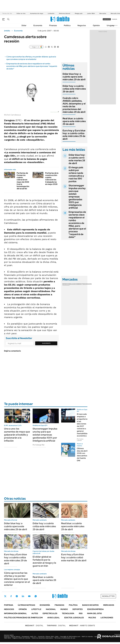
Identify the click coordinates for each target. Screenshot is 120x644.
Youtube (29, 596)
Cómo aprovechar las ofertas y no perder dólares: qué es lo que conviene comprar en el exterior (31, 58)
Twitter (5, 596)
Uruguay (111, 25)
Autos (35, 613)
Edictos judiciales (74, 618)
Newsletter (115, 25)
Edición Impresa (95, 609)
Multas (92, 618)
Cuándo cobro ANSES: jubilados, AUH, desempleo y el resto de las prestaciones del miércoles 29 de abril (74, 105)
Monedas (66, 284)
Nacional (51, 609)
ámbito (7, 31)
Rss (81, 613)
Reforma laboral (65, 13)
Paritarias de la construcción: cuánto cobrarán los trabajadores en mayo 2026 (52, 179)
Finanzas (53, 25)
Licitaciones (107, 618)
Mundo (64, 609)
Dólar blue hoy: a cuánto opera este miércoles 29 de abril (74, 77)
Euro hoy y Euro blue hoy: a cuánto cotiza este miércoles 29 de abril (74, 135)
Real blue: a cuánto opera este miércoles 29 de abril (74, 121)
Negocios (82, 25)
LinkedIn (23, 596)
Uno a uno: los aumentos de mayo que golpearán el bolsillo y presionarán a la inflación (17, 435)
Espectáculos (50, 613)
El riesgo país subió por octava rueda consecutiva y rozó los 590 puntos (76, 174)
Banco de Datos (90, 605)
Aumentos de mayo (37, 13)
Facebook (11, 596)
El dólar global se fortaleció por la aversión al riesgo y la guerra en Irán (44, 561)
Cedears (88, 284)
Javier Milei (91, 13)
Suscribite (46, 343)
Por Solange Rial (38, 445)
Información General (15, 613)
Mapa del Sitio (94, 613)
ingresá (115, 19)
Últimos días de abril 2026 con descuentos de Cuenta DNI (82, 454)
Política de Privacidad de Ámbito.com (23, 618)
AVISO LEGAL (53, 618)
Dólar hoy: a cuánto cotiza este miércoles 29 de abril (74, 89)
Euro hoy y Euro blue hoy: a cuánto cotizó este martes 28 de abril (74, 557)
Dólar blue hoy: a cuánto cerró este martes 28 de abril (77, 159)
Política (67, 25)
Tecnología (68, 613)
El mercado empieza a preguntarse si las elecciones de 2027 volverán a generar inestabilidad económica (83, 425)
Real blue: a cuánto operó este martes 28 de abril (44, 580)
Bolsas (72, 284)
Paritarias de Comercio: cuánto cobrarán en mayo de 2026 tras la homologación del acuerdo (23, 181)
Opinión (96, 25)
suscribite (107, 19)
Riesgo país (79, 13)
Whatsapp (36, 596)
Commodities (80, 284)
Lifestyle (36, 609)
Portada (9, 605)
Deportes (78, 609)
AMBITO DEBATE (82, 625)
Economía (38, 25)
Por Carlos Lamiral (80, 440)
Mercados (103, 13)
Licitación (51, 13)
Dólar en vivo (21, 13)
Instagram (17, 596)
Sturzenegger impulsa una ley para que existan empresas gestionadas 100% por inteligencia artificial (77, 197)
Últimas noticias (26, 605)
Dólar (24, 25)
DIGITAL (34, 625)
